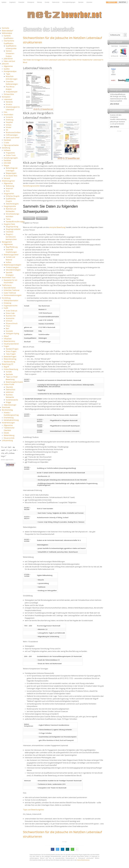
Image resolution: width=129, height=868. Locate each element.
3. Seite (6, 143)
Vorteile (9, 372)
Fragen (6, 346)
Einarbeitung (9, 418)
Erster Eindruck (11, 311)
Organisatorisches (11, 306)
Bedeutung (10, 186)
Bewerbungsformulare (14, 382)
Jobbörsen (10, 392)
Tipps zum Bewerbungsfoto (33, 810)
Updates (4, 2)
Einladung (8, 303)
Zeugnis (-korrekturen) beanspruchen (11, 237)
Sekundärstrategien (13, 270)
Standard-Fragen (12, 349)
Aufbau (9, 262)
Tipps (8, 74)
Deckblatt (7, 140)
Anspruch (9, 188)
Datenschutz (56, 2)
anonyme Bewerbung (57, 227)
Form (8, 191)
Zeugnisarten (9, 194)
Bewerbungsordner (11, 255)
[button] (53, 849)
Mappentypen (11, 173)
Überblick (9, 387)
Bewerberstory (9, 341)
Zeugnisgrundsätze (13, 229)
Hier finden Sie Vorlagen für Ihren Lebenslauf (40, 60)
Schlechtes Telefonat (12, 290)
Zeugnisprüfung (12, 227)
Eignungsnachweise (11, 145)
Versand (7, 178)
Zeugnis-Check (9, 224)
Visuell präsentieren (11, 344)
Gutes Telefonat (10, 293)
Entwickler (21, 2)
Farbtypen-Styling (12, 334)
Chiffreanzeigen (12, 135)
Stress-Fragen (11, 351)
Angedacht (12, 2)
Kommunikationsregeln (13, 295)
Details (6, 433)
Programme (10, 153)
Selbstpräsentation (11, 301)
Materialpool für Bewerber (114, 57)
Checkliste (10, 232)
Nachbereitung (9, 362)
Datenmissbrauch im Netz (119, 99)
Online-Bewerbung (11, 369)
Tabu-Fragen (11, 354)
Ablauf (6, 336)
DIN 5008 (7, 163)
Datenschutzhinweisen (83, 860)
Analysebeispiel (12, 92)
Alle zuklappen (42, 218)
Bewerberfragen (10, 357)
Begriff (6, 367)
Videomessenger (10, 405)
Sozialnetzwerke (12, 400)
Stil (7, 130)
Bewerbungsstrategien (12, 265)
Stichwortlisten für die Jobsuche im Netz (51, 38)
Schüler (9, 127)
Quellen (7, 69)
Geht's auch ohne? (13, 138)
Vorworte (9, 117)
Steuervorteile (9, 438)
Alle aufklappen (29, 218)
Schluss (9, 125)
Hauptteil (9, 122)
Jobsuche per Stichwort (118, 122)
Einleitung (10, 120)
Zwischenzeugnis (12, 204)
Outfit (6, 308)
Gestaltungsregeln (11, 158)
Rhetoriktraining (10, 359)
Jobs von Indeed (113, 73)
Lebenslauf (8, 99)
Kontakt (47, 2)
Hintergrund (31, 2)
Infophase (8, 339)
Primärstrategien (12, 267)
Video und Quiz (9, 61)
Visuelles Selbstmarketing (118, 119)
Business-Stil (11, 316)
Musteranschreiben (13, 132)
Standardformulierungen (15, 222)
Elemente (9, 102)
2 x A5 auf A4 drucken (117, 124)
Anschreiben (8, 115)
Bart (7, 328)
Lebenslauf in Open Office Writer (70, 60)
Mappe (6, 166)
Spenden (81, 2)
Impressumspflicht (116, 101)
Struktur (9, 104)
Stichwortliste (9, 94)
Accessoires (10, 318)
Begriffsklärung (12, 247)
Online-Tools (11, 155)
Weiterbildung (9, 435)
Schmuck (9, 321)
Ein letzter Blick (11, 176)
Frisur (8, 326)
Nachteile (9, 374)
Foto (5, 112)
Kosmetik (9, 331)
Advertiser (89, 2)
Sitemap (39, 2)
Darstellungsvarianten (31, 186)
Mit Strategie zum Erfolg (118, 96)
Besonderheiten (10, 288)
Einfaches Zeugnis (13, 196)
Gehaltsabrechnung (11, 420)
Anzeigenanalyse (10, 71)
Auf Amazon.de (123, 56)
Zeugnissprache (10, 206)
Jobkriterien (8, 59)
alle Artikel (115, 104)
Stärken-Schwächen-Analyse (10, 53)
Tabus (8, 219)
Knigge (8, 402)
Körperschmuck (12, 323)
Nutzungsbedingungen (69, 2)
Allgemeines (8, 66)
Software (7, 150)
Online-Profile (9, 384)
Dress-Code (10, 313)
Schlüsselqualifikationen (118, 94)
